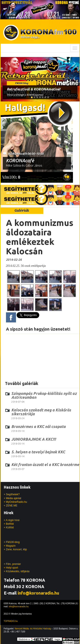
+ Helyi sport (11, 568)
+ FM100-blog (12, 542)
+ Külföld (9, 527)
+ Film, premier (12, 564)
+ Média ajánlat (13, 498)
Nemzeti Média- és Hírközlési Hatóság (33, 629)
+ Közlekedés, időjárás (17, 571)
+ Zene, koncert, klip (15, 549)
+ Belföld (9, 524)
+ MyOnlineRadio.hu (15, 502)
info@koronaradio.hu (38, 593)
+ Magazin (10, 546)
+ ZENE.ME (11, 506)
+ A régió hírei (12, 520)
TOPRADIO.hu (11, 621)
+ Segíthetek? (12, 494)
